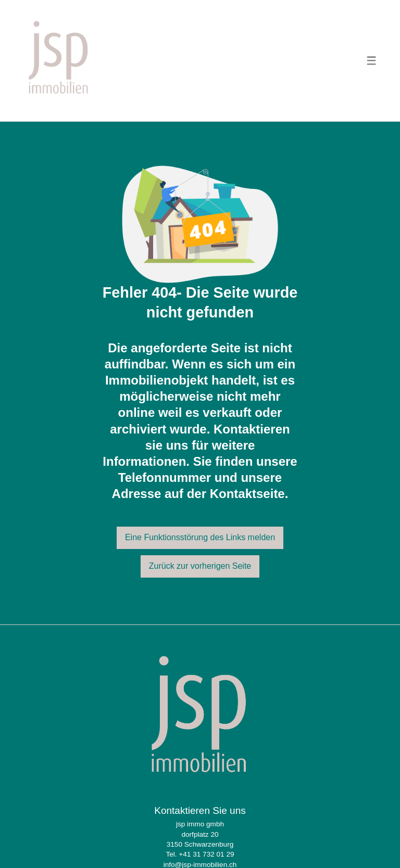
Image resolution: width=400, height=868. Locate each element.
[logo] (59, 61)
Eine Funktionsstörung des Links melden (200, 537)
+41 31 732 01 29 (206, 854)
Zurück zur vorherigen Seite (200, 566)
